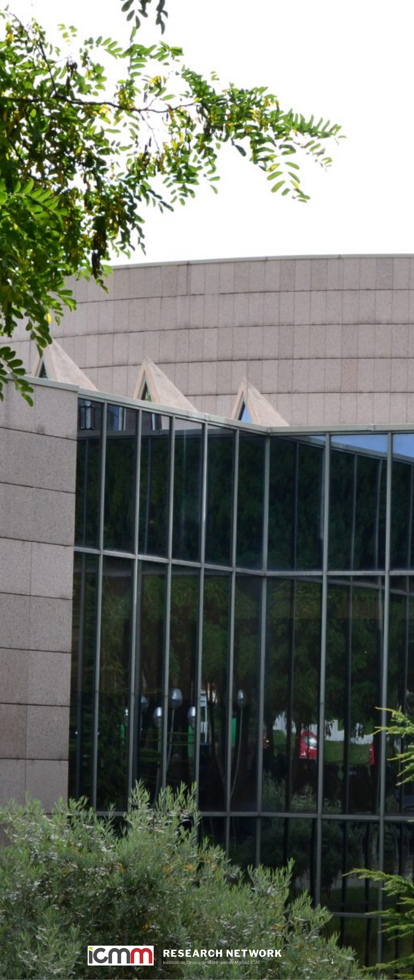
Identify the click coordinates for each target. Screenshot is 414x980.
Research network (223, 953)
